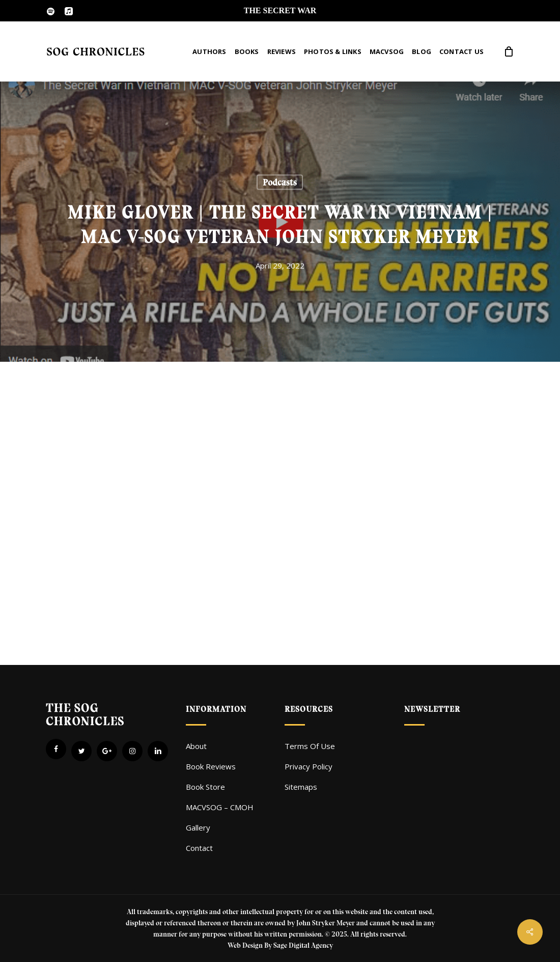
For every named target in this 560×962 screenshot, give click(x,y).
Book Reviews (211, 766)
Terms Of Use (310, 746)
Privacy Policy (309, 766)
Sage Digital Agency (303, 945)
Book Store (205, 787)
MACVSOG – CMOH (220, 807)
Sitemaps (301, 787)
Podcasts (280, 182)
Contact (199, 848)
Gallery (198, 827)
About (196, 746)
